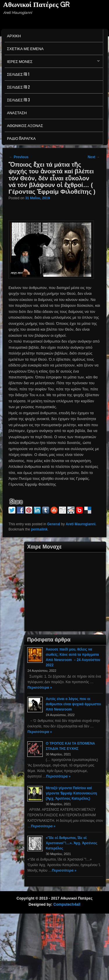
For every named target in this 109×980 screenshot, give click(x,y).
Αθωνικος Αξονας (25, 125)
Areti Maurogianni (81, 524)
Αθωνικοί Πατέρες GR (36, 5)
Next (94, 157)
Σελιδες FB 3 (18, 100)
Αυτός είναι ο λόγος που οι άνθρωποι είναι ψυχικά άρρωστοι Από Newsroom (73, 704)
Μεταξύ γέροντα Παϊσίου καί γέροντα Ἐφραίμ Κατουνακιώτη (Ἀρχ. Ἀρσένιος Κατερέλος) (71, 793)
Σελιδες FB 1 (18, 74)
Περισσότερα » (40, 688)
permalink (39, 529)
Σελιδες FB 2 (18, 87)
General (54, 524)
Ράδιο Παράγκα (21, 138)
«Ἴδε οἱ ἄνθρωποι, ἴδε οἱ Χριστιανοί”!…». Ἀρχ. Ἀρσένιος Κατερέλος (71, 843)
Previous (19, 157)
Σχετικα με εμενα (25, 48)
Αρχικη (14, 36)
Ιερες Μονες (52, 63)
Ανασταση (17, 112)
